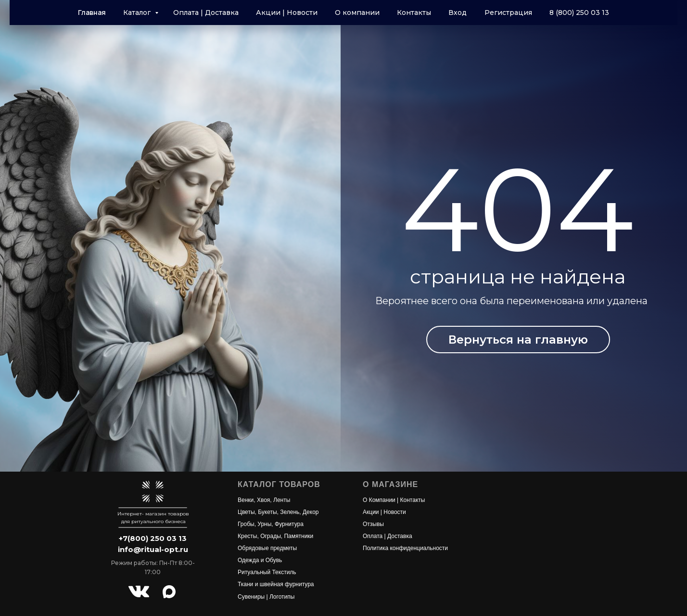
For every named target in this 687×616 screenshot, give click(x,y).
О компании (357, 13)
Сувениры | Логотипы (266, 597)
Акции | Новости (287, 13)
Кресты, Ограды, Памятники (275, 536)
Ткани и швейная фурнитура (276, 584)
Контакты (414, 13)
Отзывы (373, 524)
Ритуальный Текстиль (267, 572)
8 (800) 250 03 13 (579, 13)
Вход (458, 13)
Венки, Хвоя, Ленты (264, 500)
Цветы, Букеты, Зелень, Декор (278, 512)
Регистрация (508, 13)
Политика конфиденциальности (405, 548)
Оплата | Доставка (206, 13)
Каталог (138, 13)
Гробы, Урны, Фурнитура (271, 524)
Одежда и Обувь (260, 560)
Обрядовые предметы (267, 548)
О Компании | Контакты (394, 500)
